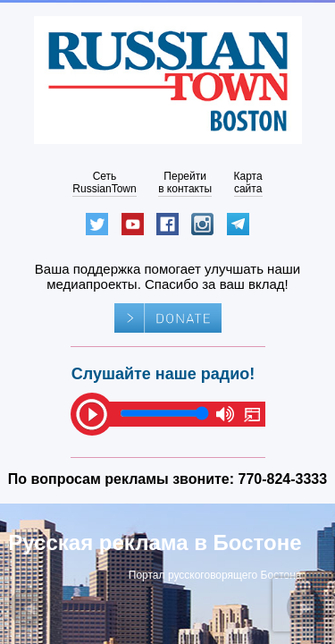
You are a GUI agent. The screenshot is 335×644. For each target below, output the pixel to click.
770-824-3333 (283, 479)
